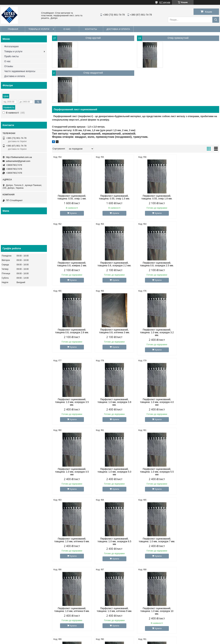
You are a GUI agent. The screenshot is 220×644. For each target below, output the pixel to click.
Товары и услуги (39, 29)
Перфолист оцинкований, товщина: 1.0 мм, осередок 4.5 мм (72, 402)
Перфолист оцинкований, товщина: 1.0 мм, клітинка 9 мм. (199, 470)
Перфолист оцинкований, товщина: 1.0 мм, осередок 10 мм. (72, 541)
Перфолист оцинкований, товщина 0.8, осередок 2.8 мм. (157, 264)
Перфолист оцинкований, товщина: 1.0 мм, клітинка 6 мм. (199, 401)
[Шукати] (216, 20)
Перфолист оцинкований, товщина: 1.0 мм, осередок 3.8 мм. (157, 332)
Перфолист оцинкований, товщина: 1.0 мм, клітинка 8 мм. (157, 470)
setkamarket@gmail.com (18, 161)
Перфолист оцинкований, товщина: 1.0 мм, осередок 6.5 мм (72, 472)
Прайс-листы (12, 56)
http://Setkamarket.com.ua (19, 157)
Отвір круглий (93, 38)
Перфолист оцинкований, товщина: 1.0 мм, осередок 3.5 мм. (114, 332)
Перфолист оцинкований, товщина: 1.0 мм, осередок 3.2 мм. (72, 332)
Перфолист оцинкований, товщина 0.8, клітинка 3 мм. (199, 264)
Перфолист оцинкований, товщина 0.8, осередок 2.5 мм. (114, 264)
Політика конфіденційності (131, 641)
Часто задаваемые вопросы (20, 71)
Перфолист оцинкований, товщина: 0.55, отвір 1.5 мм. (114, 197)
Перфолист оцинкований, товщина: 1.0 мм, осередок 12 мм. (157, 541)
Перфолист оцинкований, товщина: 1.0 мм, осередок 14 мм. (199, 541)
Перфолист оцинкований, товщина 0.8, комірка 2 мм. (199, 197)
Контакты (91, 29)
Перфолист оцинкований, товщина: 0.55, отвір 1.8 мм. (157, 197)
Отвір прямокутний (178, 38)
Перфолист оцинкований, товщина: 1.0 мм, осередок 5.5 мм (157, 402)
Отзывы (9, 66)
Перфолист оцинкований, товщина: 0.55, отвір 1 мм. (72, 197)
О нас (67, 29)
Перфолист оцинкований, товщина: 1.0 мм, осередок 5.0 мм (114, 402)
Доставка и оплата (118, 29)
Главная (13, 29)
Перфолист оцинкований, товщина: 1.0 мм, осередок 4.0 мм (199, 332)
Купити (73, 213)
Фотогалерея (11, 46)
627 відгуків (165, 2)
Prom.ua (126, 638)
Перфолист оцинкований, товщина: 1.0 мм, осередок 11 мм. (114, 541)
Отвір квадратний (93, 73)
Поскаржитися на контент (105, 641)
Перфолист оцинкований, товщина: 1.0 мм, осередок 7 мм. (114, 470)
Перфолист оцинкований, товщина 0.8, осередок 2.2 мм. (72, 264)
